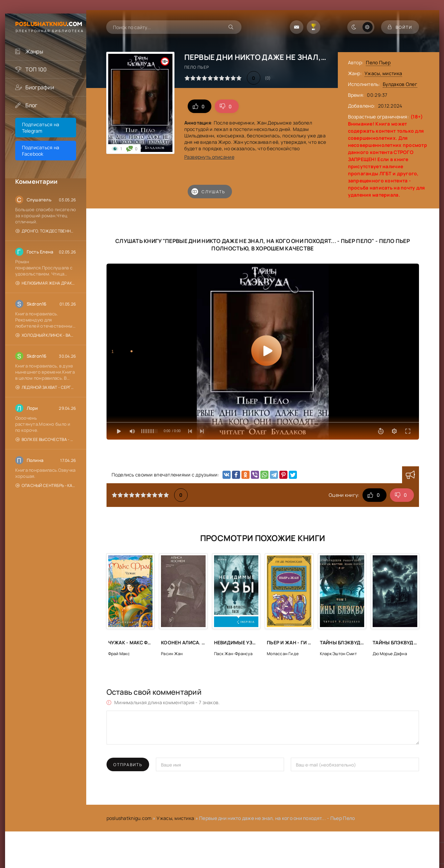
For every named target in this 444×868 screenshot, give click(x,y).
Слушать (208, 192)
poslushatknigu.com (129, 818)
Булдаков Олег (400, 84)
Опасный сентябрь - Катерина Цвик (46, 485)
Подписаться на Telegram (41, 128)
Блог (31, 105)
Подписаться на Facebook (41, 151)
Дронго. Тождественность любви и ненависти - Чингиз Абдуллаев (46, 231)
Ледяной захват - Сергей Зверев (46, 387)
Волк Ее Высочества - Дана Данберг (46, 439)
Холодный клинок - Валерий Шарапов (46, 335)
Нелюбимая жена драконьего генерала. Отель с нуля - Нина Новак (46, 283)
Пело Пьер (378, 62)
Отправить (128, 765)
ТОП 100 (36, 69)
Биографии (40, 87)
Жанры (34, 51)
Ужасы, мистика (383, 73)
